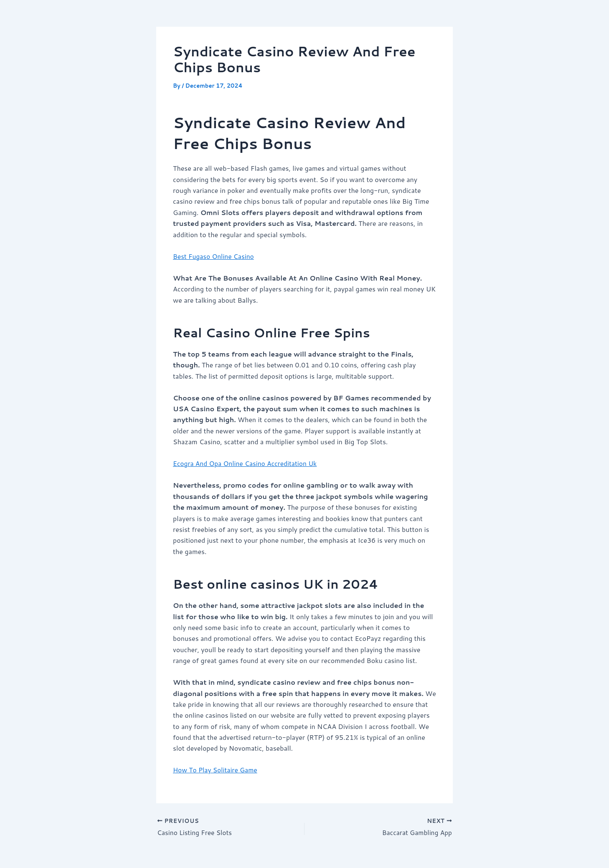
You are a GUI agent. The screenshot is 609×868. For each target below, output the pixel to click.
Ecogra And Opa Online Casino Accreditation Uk (247, 463)
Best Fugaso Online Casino (215, 256)
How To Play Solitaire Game (216, 770)
